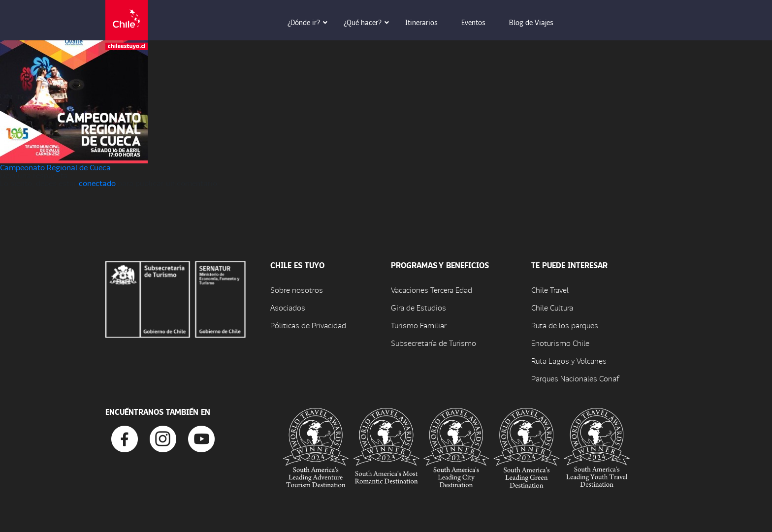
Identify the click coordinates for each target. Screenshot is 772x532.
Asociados (288, 307)
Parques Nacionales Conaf (575, 378)
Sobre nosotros (297, 290)
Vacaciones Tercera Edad (432, 290)
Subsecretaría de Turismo (434, 343)
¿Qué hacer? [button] (370, 22)
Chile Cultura (552, 307)
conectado (97, 183)
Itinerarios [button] (428, 22)
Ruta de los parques (565, 325)
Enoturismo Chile (560, 343)
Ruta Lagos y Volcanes (569, 360)
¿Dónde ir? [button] (311, 22)
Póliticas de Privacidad (308, 325)
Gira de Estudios (418, 307)
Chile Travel (550, 290)
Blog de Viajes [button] (538, 22)
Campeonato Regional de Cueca (55, 167)
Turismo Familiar (419, 325)
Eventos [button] (480, 22)
